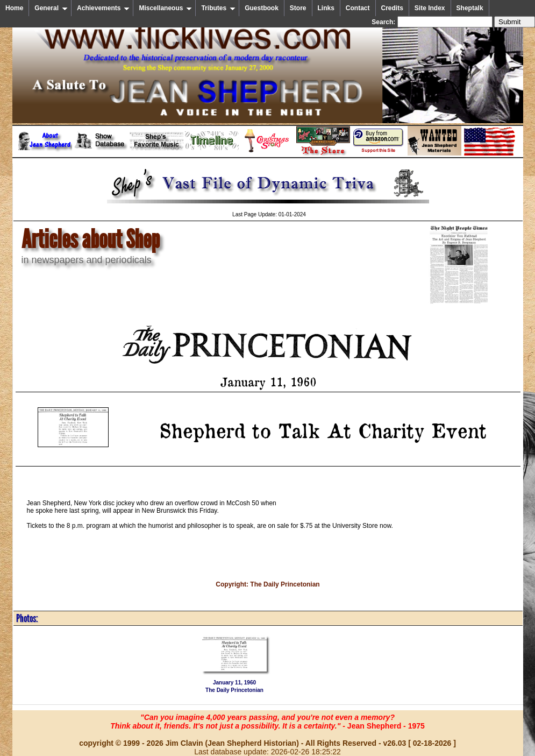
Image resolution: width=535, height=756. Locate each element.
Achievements (103, 8)
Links (326, 8)
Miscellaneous (165, 8)
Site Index (430, 8)
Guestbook (262, 8)
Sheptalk (470, 8)
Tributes (218, 8)
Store (298, 8)
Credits (392, 8)
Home (14, 8)
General (51, 8)
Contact (358, 8)
